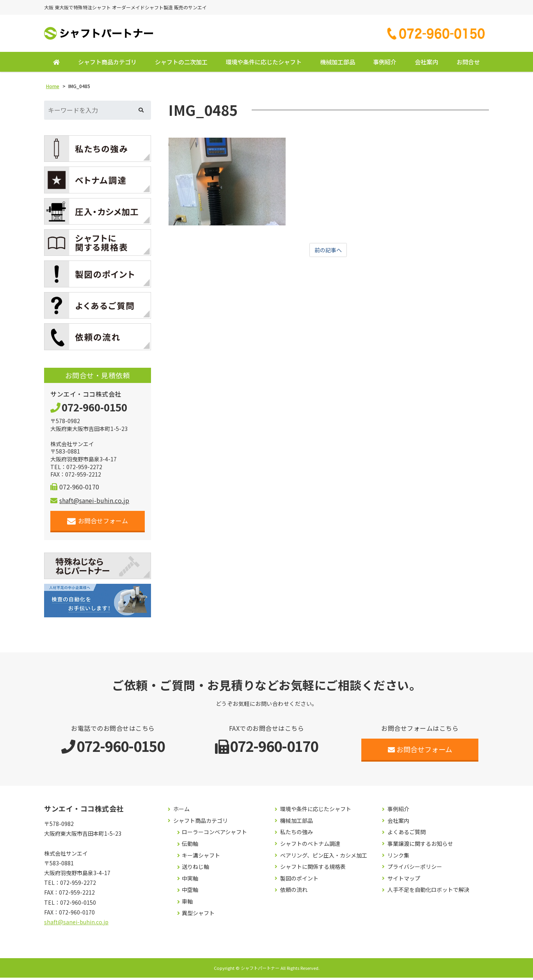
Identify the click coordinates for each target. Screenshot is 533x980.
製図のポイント (299, 881)
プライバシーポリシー (415, 869)
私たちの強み (297, 834)
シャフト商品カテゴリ (107, 64)
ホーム (181, 811)
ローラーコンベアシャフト (214, 834)
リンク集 (398, 858)
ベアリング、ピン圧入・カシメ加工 (324, 858)
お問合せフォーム (98, 523)
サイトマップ (404, 881)
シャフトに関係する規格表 (313, 869)
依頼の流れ (294, 892)
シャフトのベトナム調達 (310, 846)
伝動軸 (190, 846)
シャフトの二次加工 (181, 64)
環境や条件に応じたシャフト (264, 64)
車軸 (187, 904)
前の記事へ (328, 253)
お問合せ (468, 64)
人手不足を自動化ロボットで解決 (428, 892)
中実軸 (190, 881)
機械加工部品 (338, 64)
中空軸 (190, 892)
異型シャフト (198, 915)
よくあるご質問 (407, 834)
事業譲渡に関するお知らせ (420, 846)
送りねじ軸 (195, 869)
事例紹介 (385, 64)
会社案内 (426, 64)
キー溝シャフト (201, 858)
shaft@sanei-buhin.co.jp (90, 503)
